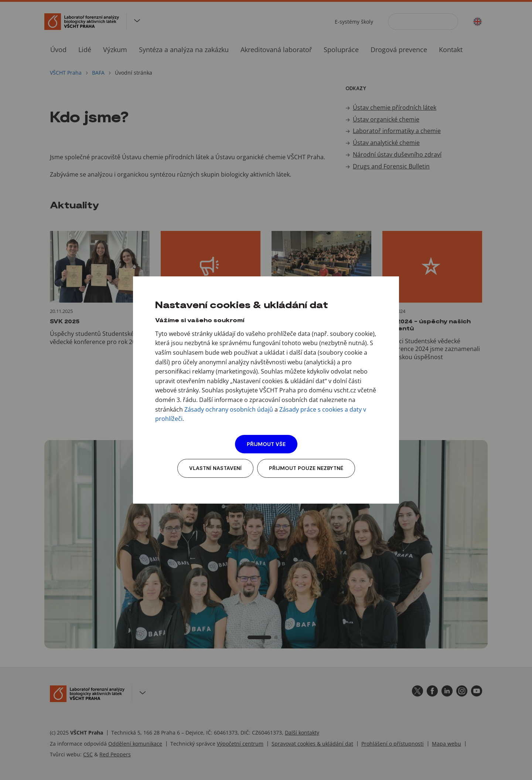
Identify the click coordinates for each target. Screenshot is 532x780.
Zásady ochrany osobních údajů (229, 409)
